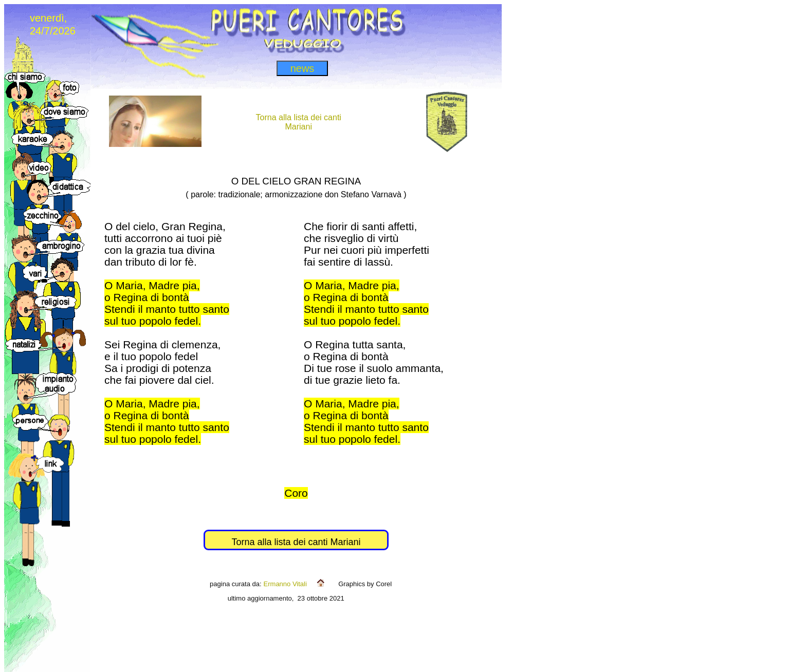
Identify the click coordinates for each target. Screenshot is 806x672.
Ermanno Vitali (285, 584)
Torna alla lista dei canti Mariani (296, 542)
